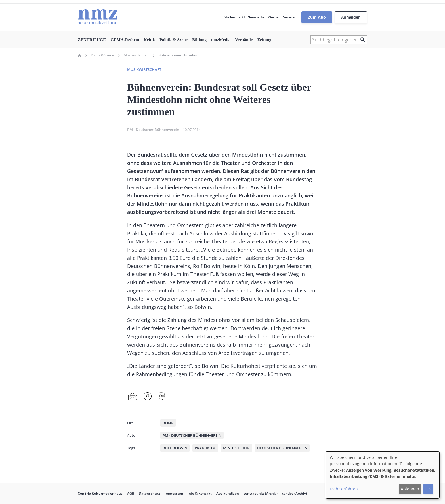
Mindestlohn (236, 448)
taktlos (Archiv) (294, 493)
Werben (274, 17)
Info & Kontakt (200, 493)
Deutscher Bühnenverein (282, 448)
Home (79, 56)
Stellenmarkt (235, 17)
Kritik (149, 40)
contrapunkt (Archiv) (261, 493)
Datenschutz (149, 493)
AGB (131, 493)
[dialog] (383, 475)
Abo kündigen (228, 493)
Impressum (174, 493)
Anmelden (351, 17)
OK (428, 489)
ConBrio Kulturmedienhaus (100, 493)
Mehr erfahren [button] (344, 489)
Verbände (244, 40)
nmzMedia (221, 40)
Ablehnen (410, 489)
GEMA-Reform (125, 40)
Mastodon (161, 397)
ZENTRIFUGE (92, 40)
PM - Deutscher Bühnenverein (153, 130)
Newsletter (257, 17)
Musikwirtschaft (136, 55)
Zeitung (264, 40)
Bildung (199, 40)
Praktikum (205, 448)
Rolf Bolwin (175, 448)
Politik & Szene (174, 40)
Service (289, 17)
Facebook (148, 397)
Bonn (168, 423)
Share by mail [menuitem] (133, 397)
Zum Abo (317, 17)
